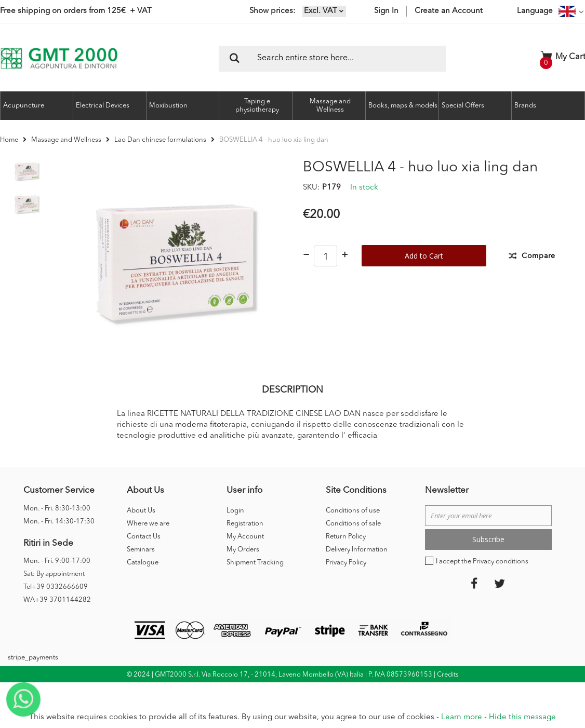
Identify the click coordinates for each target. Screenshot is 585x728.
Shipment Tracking (255, 578)
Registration (245, 539)
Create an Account (449, 11)
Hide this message (522, 717)
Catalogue (143, 578)
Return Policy (346, 552)
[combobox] (333, 59)
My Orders (243, 565)
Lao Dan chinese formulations (160, 140)
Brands (525, 106)
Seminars (141, 565)
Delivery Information (357, 565)
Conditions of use (353, 526)
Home (9, 140)
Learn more (462, 717)
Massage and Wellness (66, 140)
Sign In (386, 11)
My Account (245, 552)
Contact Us (144, 552)
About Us (141, 526)
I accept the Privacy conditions (482, 577)
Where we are (148, 539)
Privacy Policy (346, 578)
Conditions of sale (353, 539)
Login (235, 526)
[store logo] (59, 58)
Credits (448, 690)
